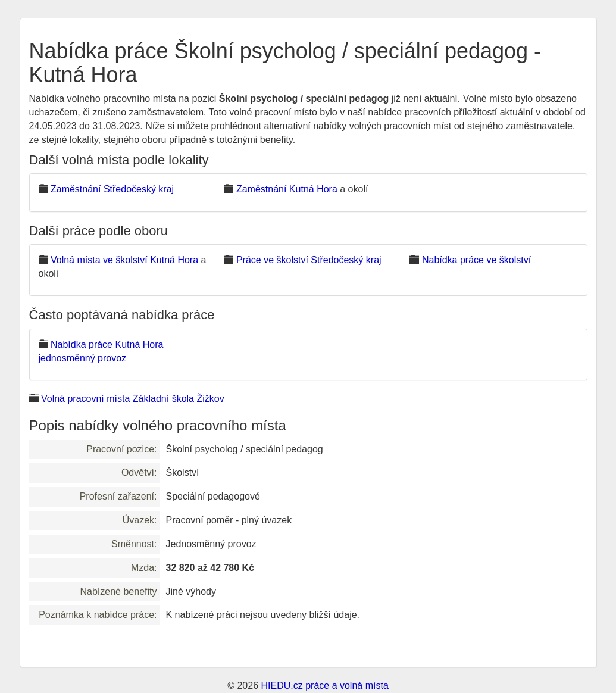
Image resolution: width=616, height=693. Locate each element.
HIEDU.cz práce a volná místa (324, 686)
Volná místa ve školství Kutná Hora (124, 260)
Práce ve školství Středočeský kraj (309, 260)
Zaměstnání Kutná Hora (287, 189)
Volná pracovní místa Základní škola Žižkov (133, 399)
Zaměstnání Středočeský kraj (112, 189)
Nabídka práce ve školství (476, 260)
